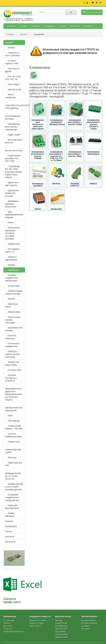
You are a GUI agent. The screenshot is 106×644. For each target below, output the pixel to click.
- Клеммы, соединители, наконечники (11, 278)
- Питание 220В (13, 370)
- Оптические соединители (12, 345)
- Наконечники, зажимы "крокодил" (13, 320)
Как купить (89, 26)
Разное (63, 26)
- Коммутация (12, 286)
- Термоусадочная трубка (13, 449)
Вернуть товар (36, 623)
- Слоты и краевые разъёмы (14, 435)
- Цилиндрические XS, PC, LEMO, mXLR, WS (13, 475)
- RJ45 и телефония (10, 96)
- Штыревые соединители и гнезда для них (12, 497)
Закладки (85, 626)
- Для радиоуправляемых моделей (14, 215)
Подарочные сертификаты (61, 624)
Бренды (59, 620)
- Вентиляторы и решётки (14, 141)
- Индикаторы (12, 244)
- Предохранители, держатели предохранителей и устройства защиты (13, 393)
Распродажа (49, 26)
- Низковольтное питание (14, 329)
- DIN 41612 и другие (12, 70)
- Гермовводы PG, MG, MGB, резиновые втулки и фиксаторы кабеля (14, 172)
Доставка (8, 626)
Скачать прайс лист (12, 600)
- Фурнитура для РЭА (14, 464)
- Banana (10, 48)
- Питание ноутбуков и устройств (11, 378)
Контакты (75, 26)
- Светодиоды (12, 421)
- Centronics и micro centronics (13, 54)
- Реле (9, 415)
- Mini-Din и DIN (13, 89)
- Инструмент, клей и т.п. (13, 250)
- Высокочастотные (14, 149)
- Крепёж (10, 299)
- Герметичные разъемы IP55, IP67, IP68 (13, 158)
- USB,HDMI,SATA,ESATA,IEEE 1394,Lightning (15, 105)
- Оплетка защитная (11, 337)
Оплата (7, 623)
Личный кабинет (89, 620)
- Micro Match (12, 84)
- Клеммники (12, 270)
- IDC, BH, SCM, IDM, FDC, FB (13, 78)
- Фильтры (11, 457)
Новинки (35, 26)
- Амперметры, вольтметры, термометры (13, 127)
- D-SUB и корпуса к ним (12, 62)
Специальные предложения (61, 635)
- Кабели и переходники (11, 258)
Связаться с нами (38, 620)
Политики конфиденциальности (13, 630)
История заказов (89, 623)
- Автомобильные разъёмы (13, 116)
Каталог (23, 26)
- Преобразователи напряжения (14, 408)
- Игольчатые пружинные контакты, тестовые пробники (12, 233)
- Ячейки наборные (10, 515)
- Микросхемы (13, 312)
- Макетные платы (11, 305)
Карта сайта (35, 626)
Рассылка (85, 629)
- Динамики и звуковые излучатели (12, 204)
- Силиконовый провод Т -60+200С (14, 427)
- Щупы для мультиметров (12, 507)
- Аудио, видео (13, 135)
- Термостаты (12, 442)
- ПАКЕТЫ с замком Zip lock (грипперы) (12, 354)
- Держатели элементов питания (12, 193)
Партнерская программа (61, 630)
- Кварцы (10, 265)
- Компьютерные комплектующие (14, 292)
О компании (9, 620)
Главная (11, 26)
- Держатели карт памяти (12, 184)
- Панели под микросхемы (12, 363)
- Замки (9, 222)
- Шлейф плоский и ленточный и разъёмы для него (14, 487)
